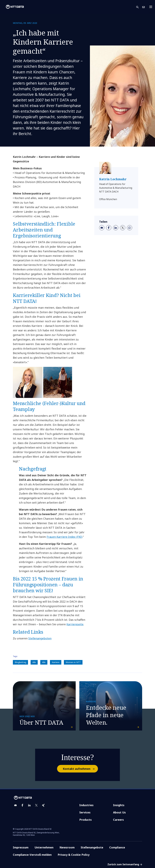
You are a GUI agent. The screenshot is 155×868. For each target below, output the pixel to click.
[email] (102, 228)
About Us (119, 812)
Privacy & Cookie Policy (74, 855)
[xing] (43, 805)
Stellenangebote (92, 847)
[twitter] (123, 228)
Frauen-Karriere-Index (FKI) (64, 537)
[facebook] (109, 228)
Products (86, 820)
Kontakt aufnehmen (80, 769)
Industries (86, 805)
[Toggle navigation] (152, 7)
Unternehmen (44, 847)
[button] (139, 7)
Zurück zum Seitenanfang (125, 864)
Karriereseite (75, 624)
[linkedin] (116, 228)
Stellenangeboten (40, 638)
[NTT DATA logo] (12, 7)
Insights (119, 805)
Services (85, 812)
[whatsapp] (130, 228)
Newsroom (67, 847)
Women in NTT (73, 662)
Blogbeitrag (20, 662)
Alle (34, 662)
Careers (118, 820)
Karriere (56, 662)
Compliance (117, 847)
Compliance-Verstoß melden (32, 855)
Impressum (21, 847)
